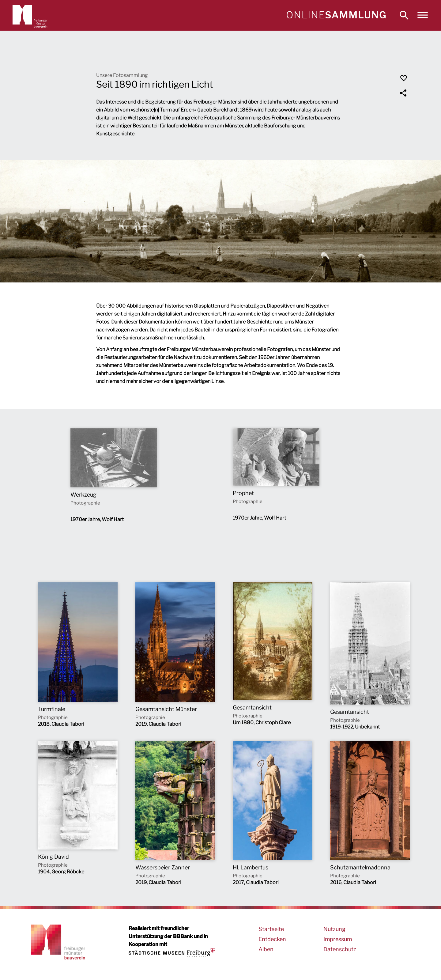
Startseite (271, 929)
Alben (266, 949)
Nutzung (334, 929)
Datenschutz (340, 949)
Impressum (338, 939)
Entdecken (272, 939)
